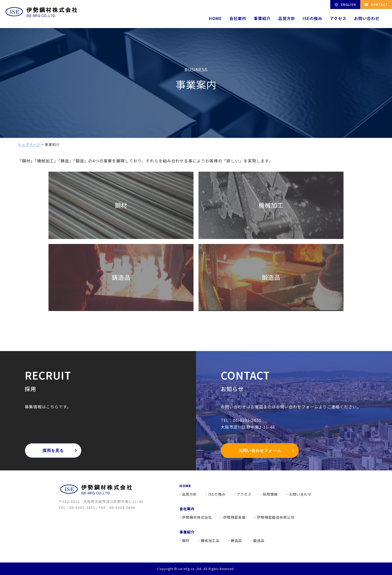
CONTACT (379, 4)
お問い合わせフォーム (260, 451)
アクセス (338, 18)
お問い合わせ (367, 18)
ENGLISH (348, 4)
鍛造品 (259, 540)
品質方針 (287, 18)
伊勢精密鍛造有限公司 (276, 517)
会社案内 (238, 18)
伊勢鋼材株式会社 (197, 517)
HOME (215, 18)
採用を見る (53, 451)
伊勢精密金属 (234, 517)
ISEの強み (312, 18)
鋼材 (186, 540)
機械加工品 (210, 540)
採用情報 (270, 494)
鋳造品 (236, 540)
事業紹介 (262, 18)
